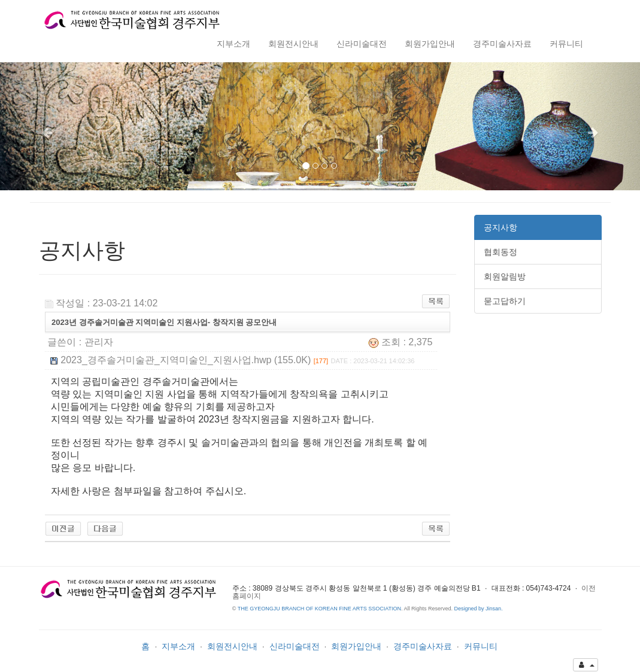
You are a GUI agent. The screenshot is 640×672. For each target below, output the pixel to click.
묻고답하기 (505, 301)
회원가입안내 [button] (430, 44)
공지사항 (501, 227)
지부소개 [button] (233, 44)
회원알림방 (505, 276)
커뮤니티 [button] (566, 44)
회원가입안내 (356, 646)
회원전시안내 (232, 646)
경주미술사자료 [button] (502, 44)
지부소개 (178, 646)
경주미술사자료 (423, 646)
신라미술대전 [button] (362, 44)
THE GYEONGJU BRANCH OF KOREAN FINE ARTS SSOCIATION (319, 609)
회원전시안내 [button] (293, 44)
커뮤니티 (481, 646)
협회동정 (501, 252)
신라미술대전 (295, 646)
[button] (48, 126)
